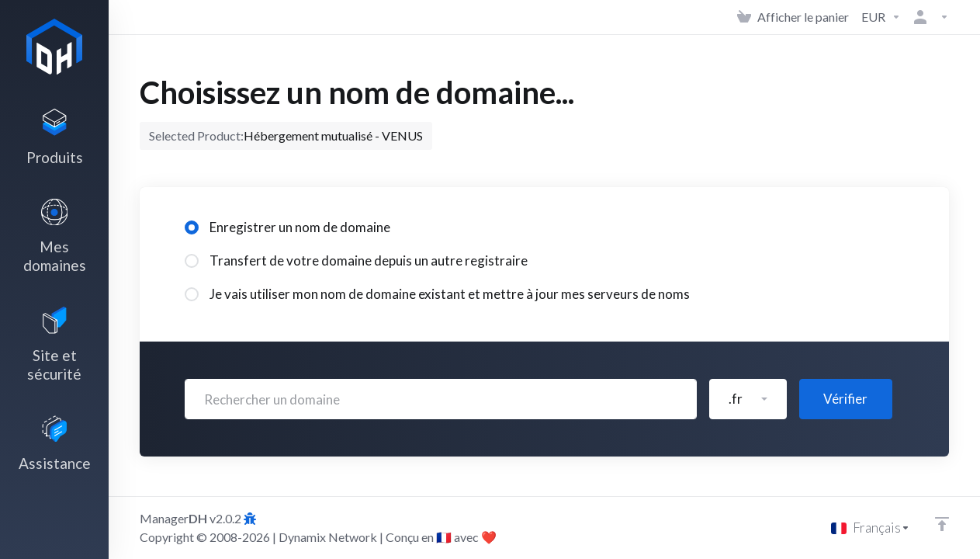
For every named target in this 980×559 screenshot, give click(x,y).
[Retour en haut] (942, 524)
